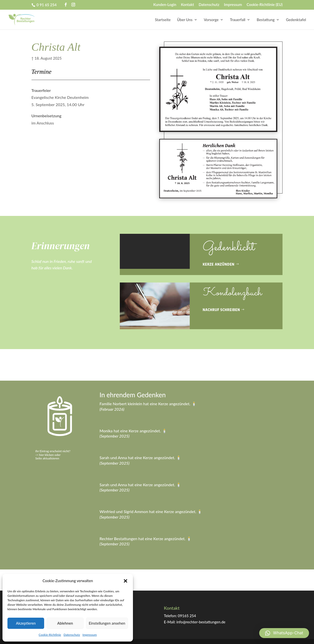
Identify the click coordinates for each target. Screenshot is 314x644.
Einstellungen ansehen (107, 623)
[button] (126, 581)
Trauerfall (238, 20)
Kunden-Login (165, 5)
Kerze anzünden (219, 264)
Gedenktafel (296, 20)
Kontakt (187, 5)
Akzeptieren (26, 623)
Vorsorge (211, 20)
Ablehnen (65, 623)
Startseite (163, 20)
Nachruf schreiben (221, 310)
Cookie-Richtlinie (50, 635)
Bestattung (266, 20)
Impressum (90, 635)
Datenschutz (72, 635)
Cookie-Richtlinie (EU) (265, 5)
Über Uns (185, 20)
